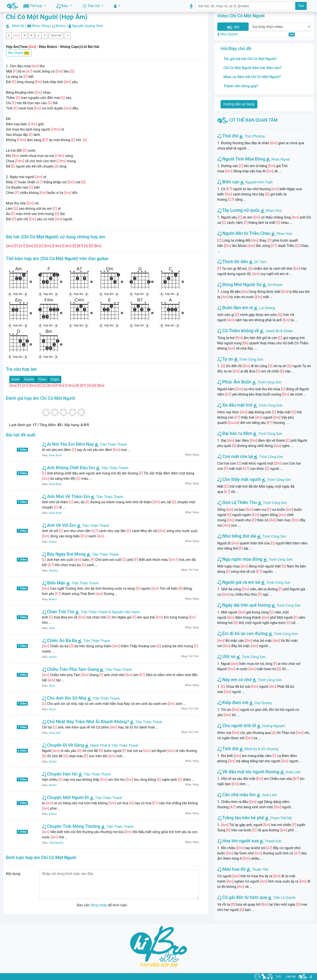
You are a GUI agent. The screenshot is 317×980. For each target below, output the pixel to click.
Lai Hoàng (267, 308)
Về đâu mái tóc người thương (248, 772)
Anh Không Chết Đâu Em (69, 468)
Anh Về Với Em (59, 525)
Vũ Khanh (275, 285)
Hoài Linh (293, 772)
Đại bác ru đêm (235, 433)
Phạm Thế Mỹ (281, 818)
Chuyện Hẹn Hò (60, 774)
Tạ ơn (225, 359)
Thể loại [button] (33, 6)
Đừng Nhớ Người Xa (239, 285)
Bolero (61, 26)
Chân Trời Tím (58, 612)
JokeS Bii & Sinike (279, 331)
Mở (233, 27)
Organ (55, 379)
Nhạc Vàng (41, 26)
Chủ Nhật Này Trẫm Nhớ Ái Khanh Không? (86, 722)
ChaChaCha (56, 843)
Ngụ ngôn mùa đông (240, 559)
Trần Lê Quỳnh (284, 898)
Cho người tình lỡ (237, 726)
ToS (278, 976)
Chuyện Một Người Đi (65, 798)
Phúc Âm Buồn (234, 382)
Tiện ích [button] (91, 6)
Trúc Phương (255, 136)
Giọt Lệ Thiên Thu (237, 502)
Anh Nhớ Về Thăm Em (66, 496)
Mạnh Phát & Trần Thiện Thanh (112, 745)
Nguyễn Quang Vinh (87, 26)
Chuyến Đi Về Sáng (63, 745)
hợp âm (18, 294)
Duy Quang (263, 703)
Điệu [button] (63, 6)
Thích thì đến (233, 262)
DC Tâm (260, 262)
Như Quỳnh (19, 53)
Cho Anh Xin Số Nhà (64, 698)
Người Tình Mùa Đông (241, 159)
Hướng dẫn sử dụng (239, 104)
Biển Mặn (54, 583)
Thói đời (228, 136)
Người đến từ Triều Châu (244, 233)
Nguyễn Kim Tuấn (259, 182)
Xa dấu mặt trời (235, 405)
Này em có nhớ (234, 680)
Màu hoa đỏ (231, 869)
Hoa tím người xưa (238, 841)
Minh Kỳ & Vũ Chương (262, 749)
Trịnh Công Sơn (251, 359)
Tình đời (228, 749)
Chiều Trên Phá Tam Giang (71, 669)
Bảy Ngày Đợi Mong (64, 554)
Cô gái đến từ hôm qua (242, 897)
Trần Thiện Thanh (111, 444)
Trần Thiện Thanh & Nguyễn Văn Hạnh (108, 612)
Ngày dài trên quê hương (244, 605)
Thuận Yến (260, 870)
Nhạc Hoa (274, 211)
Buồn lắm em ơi (235, 308)
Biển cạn (228, 182)
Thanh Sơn (273, 841)
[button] (117, 6)
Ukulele (29, 379)
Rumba (53, 570)
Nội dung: (13, 874)
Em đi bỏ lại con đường (242, 633)
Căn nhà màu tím (237, 795)
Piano (42, 379)
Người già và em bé (239, 582)
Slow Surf (55, 733)
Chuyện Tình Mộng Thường (71, 826)
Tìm (301, 6)
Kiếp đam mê (233, 703)
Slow (52, 628)
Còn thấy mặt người (239, 479)
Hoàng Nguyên (274, 726)
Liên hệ (291, 976)
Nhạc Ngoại (281, 159)
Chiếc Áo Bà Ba (60, 641)
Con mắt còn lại (235, 456)
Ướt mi (226, 657)
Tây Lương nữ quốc (239, 210)
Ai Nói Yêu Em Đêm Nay (68, 444)
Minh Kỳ (18, 26)
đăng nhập (99, 905)
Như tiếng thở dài (237, 536)
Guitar (16, 379)
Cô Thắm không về (238, 331)
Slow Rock (55, 455)
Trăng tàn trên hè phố (241, 818)
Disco (52, 709)
